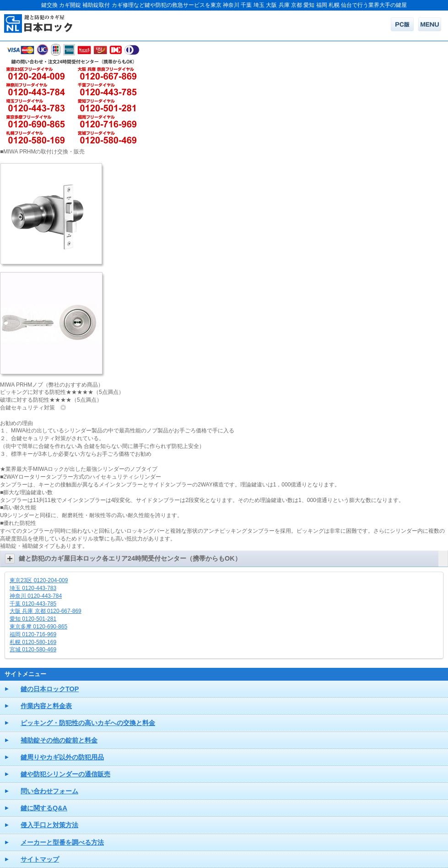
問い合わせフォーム (49, 791)
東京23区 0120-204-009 (39, 580)
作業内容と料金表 (46, 706)
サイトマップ (40, 859)
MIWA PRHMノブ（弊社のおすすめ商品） (52, 385)
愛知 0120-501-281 (33, 619)
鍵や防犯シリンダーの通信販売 (65, 774)
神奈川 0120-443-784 (36, 596)
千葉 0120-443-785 (33, 604)
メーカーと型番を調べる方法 (62, 842)
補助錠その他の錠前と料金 (59, 740)
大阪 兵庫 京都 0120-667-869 (46, 611)
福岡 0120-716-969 (33, 634)
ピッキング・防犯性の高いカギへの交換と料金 (88, 723)
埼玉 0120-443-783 (33, 588)
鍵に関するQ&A (44, 808)
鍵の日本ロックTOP (50, 689)
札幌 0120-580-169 (33, 642)
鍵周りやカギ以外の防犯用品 (62, 757)
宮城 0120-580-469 (33, 650)
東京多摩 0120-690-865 (38, 627)
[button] (224, 559)
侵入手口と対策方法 (49, 825)
